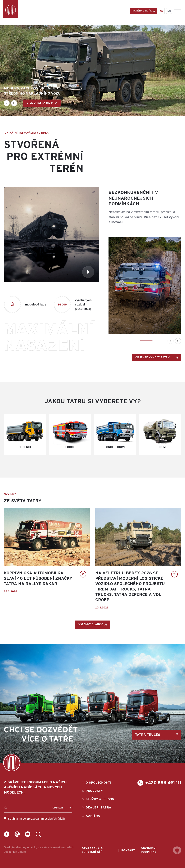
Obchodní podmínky (149, 850)
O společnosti (98, 783)
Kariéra (93, 816)
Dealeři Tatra (99, 808)
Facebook (7, 834)
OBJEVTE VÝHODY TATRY (153, 358)
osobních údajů (55, 819)
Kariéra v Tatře (142, 11)
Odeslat (58, 808)
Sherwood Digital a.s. (177, 850)
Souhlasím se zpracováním (36, 819)
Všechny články (91, 625)
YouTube (28, 834)
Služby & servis (100, 799)
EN (169, 11)
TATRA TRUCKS (148, 735)
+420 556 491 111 (163, 783)
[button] (7, 103)
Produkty (94, 791)
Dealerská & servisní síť (92, 850)
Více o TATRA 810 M (40, 103)
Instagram (17, 834)
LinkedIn (38, 834)
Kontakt (128, 850)
